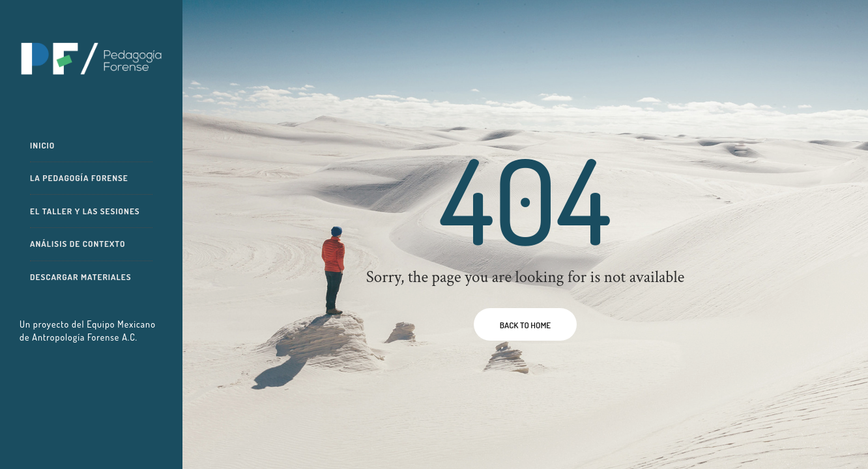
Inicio (42, 145)
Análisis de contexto (78, 244)
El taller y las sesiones (85, 211)
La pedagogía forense (79, 178)
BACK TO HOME (525, 325)
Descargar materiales (81, 277)
